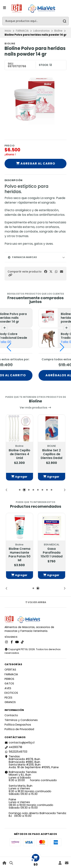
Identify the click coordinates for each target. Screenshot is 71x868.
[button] (10, 275)
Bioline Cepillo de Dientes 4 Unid (20, 454)
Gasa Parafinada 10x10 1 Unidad (52, 553)
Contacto (11, 715)
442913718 (13, 747)
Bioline (58, 31)
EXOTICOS (11, 693)
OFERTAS (10, 670)
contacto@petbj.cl (20, 743)
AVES (8, 688)
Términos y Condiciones (21, 720)
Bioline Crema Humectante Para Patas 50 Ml (20, 555)
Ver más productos (35, 408)
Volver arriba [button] (35, 602)
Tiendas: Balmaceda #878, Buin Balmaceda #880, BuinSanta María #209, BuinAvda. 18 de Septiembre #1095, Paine (32, 762)
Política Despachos (18, 725)
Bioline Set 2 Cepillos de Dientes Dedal (51, 454)
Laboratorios (41, 31)
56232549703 (16, 752)
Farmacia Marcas (22, 257)
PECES (8, 698)
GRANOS (10, 702)
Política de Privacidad (19, 729)
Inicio (8, 31)
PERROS (9, 679)
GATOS (9, 683)
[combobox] (35, 21)
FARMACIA (22, 31)
